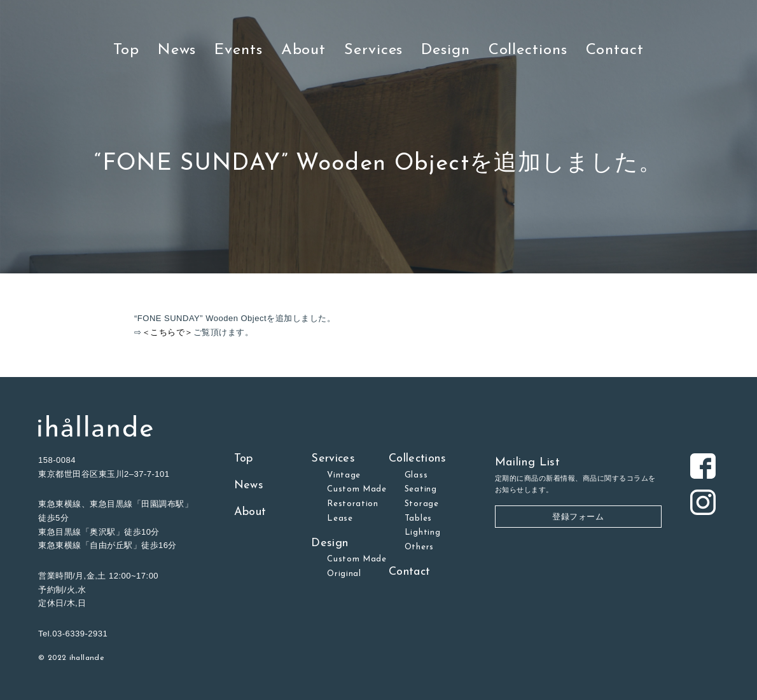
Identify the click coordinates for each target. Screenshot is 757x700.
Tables (418, 518)
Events (238, 50)
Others (419, 547)
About (304, 50)
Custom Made (357, 489)
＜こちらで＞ (168, 332)
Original (344, 574)
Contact (615, 50)
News (177, 50)
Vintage (344, 475)
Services (373, 50)
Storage (422, 504)
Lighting (422, 532)
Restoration (353, 504)
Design (445, 50)
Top (126, 50)
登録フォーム (578, 517)
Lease (340, 518)
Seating (421, 489)
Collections (528, 50)
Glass (416, 475)
